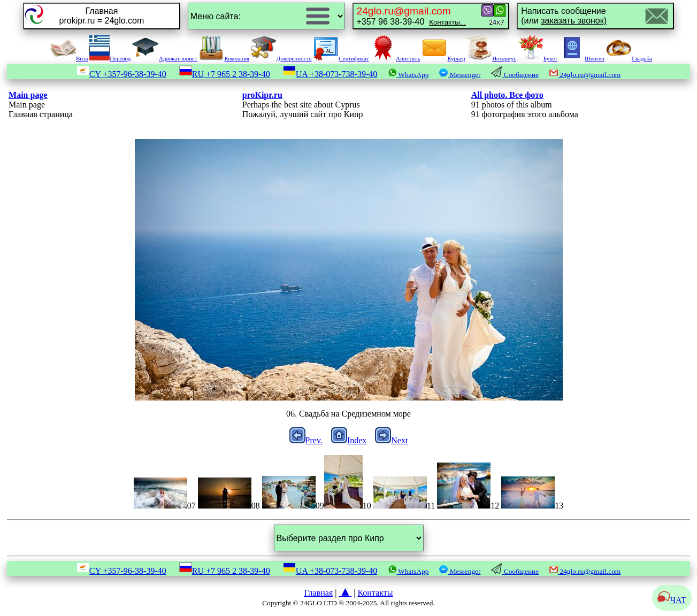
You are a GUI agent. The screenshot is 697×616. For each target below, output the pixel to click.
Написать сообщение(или (564, 16)
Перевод (110, 58)
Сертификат (341, 58)
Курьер (443, 58)
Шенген (582, 58)
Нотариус (491, 58)
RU (225, 74)
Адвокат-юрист (165, 58)
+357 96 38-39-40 (411, 16)
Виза (69, 58)
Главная (319, 593)
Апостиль (395, 58)
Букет (538, 58)
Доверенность (281, 58)
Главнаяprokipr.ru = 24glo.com (102, 16)
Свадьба (629, 58)
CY (121, 74)
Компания (224, 58)
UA (330, 74)
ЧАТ (672, 600)
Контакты (375, 593)
